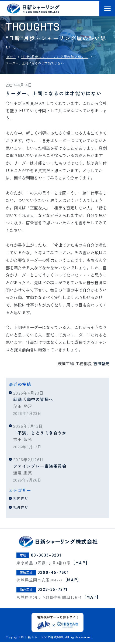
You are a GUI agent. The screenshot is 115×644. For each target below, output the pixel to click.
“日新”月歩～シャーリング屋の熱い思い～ (55, 57)
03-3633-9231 (46, 557)
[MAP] (80, 564)
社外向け (23, 507)
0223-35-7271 (53, 591)
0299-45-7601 (53, 574)
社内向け (23, 498)
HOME (11, 57)
